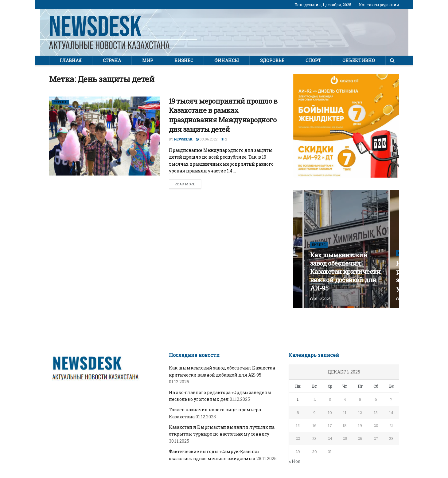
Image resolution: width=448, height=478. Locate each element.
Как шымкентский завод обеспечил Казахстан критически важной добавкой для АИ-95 (345, 271)
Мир (148, 60)
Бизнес (184, 60)
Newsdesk (183, 139)
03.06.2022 (207, 139)
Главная (71, 60)
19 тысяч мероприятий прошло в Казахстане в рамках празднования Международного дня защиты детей (223, 115)
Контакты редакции (379, 5)
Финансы (227, 60)
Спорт (313, 60)
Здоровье (272, 60)
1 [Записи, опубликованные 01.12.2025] (298, 399)
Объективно (359, 60)
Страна (112, 60)
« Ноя (295, 461)
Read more (185, 184)
